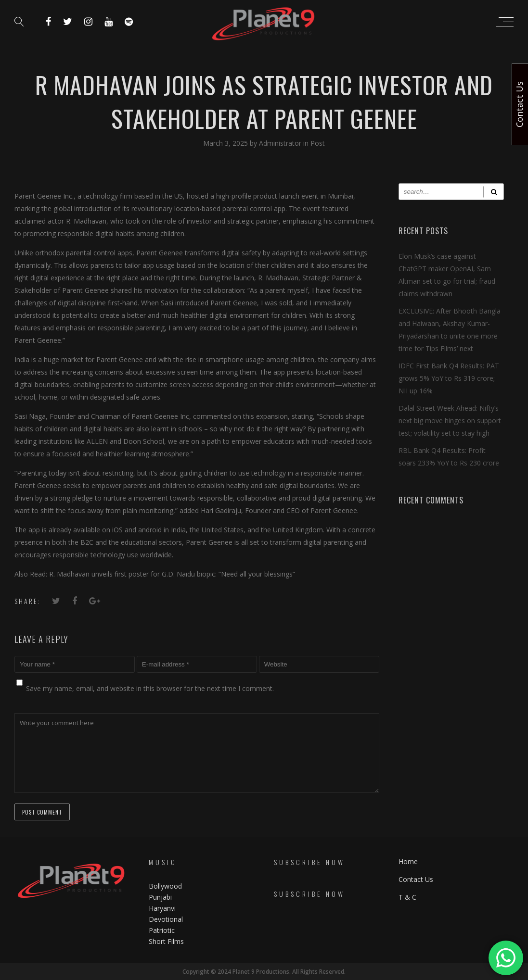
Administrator (281, 143)
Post (318, 143)
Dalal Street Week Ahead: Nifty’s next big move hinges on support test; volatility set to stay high (450, 421)
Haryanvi (162, 908)
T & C (407, 897)
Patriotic (163, 930)
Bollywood (165, 886)
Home (408, 861)
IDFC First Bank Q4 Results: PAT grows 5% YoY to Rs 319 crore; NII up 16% (449, 378)
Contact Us (416, 879)
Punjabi (160, 897)
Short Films (166, 941)
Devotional (166, 919)
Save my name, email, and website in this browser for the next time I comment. (150, 688)
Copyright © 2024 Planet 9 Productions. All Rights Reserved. (264, 972)
